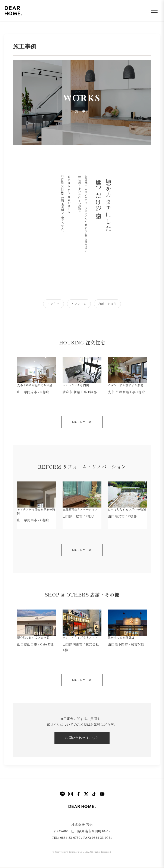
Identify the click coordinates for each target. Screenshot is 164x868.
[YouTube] (102, 795)
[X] (86, 795)
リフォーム (79, 304)
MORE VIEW (82, 423)
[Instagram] (70, 795)
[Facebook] (78, 795)
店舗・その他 (111, 304)
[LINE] (62, 795)
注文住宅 (50, 304)
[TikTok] (94, 795)
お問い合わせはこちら (82, 739)
